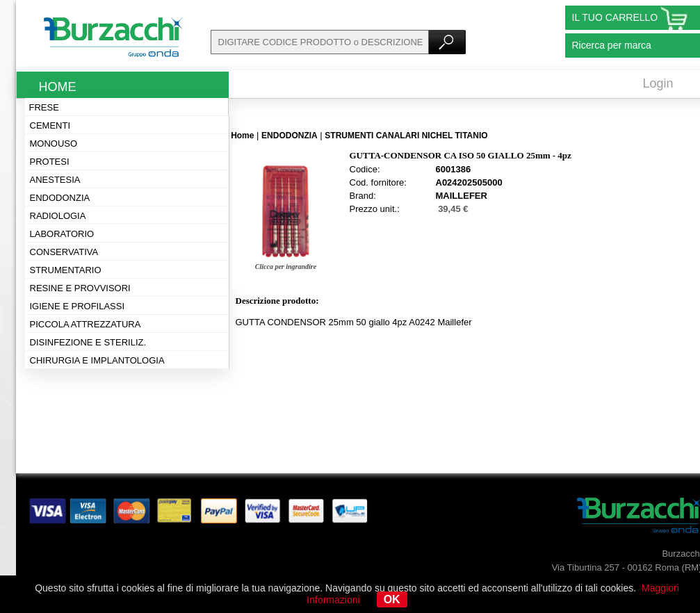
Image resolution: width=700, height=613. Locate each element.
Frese (44, 107)
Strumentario (66, 270)
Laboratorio (62, 234)
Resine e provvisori (80, 288)
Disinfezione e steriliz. (88, 342)
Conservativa (64, 252)
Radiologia (58, 216)
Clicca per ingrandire (286, 267)
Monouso (54, 144)
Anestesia (55, 180)
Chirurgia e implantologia (97, 360)
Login (658, 83)
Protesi (50, 162)
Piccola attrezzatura (86, 324)
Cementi (50, 125)
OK (392, 599)
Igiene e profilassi (78, 306)
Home (58, 87)
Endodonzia (60, 198)
